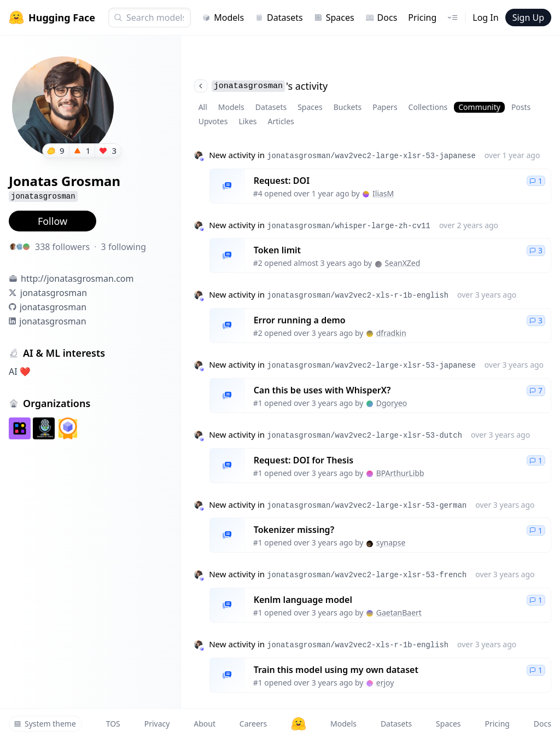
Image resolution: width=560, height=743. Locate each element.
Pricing (422, 18)
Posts (521, 107)
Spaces (334, 18)
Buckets (348, 107)
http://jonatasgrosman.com (77, 278)
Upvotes (213, 121)
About (205, 724)
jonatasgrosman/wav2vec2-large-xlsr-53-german (367, 506)
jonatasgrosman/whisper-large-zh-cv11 (349, 226)
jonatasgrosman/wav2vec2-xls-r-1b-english (358, 295)
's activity (261, 86)
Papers (385, 107)
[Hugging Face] (299, 724)
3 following (124, 247)
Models (223, 18)
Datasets (279, 18)
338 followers (62, 247)
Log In (485, 18)
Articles (281, 121)
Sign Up (528, 18)
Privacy (157, 724)
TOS (113, 724)
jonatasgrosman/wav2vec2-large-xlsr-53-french (367, 575)
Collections (428, 107)
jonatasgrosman (54, 293)
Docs (381, 18)
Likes (247, 121)
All (203, 107)
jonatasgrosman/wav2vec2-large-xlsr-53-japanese (371, 156)
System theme (45, 724)
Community (479, 107)
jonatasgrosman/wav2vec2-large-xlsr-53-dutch (364, 436)
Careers (253, 724)
